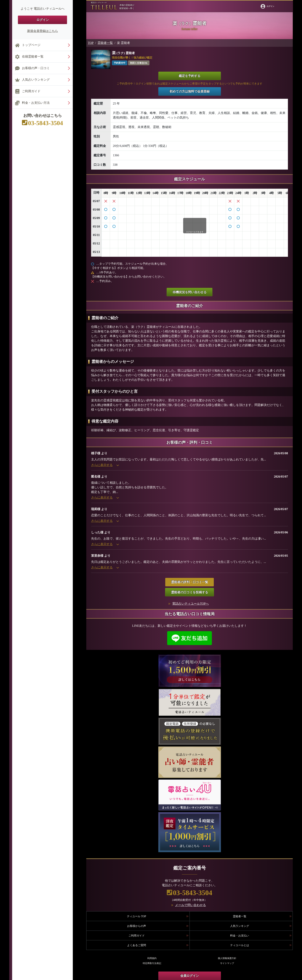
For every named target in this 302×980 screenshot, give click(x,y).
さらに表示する (105, 465)
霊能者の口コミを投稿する (190, 592)
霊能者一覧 (105, 43)
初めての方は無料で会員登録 (190, 91)
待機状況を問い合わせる (190, 292)
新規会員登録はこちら (43, 31)
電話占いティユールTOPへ (190, 604)
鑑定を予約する (190, 76)
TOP (91, 43)
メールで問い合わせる (190, 905)
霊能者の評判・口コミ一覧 (190, 582)
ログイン (43, 20)
